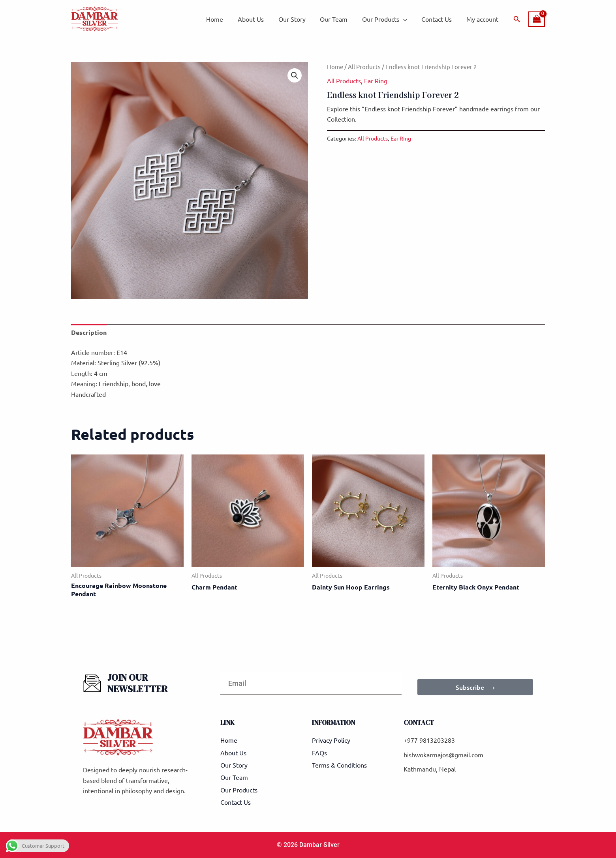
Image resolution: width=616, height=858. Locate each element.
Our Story (300, 19)
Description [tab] (89, 332)
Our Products (389, 19)
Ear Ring (376, 81)
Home (227, 19)
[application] (408, 19)
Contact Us (439, 19)
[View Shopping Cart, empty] (537, 19)
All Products (364, 67)
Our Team (340, 19)
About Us (261, 19)
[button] (517, 19)
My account (483, 19)
